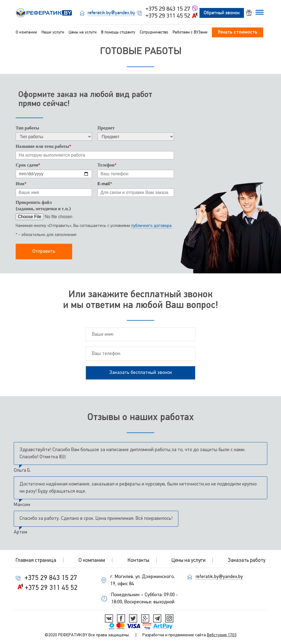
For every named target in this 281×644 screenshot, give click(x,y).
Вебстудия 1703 (222, 635)
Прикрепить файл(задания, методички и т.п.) (43, 206)
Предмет (106, 128)
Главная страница (36, 561)
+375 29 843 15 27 (168, 9)
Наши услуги (53, 32)
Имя (21, 184)
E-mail (105, 184)
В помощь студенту (118, 32)
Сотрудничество (154, 32)
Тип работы (27, 128)
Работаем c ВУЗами (190, 32)
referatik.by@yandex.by (111, 13)
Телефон (107, 165)
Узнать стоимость (238, 32)
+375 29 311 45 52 (168, 16)
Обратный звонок (222, 13)
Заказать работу (247, 561)
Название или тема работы (43, 146)
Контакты (138, 561)
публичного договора (151, 226)
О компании (26, 32)
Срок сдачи (28, 165)
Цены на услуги (83, 32)
